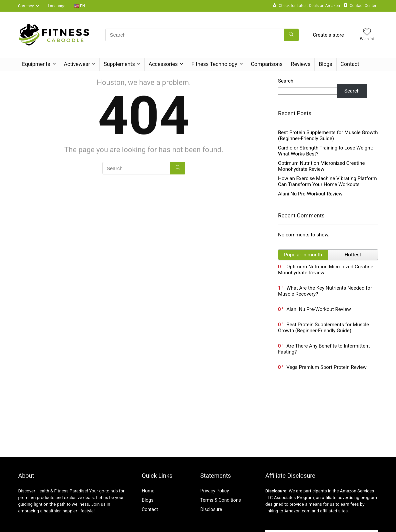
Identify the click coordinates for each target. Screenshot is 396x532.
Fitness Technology (214, 64)
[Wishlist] (367, 33)
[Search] (291, 35)
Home (148, 491)
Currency (26, 6)
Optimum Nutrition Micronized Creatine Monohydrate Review (321, 166)
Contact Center (363, 6)
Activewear (77, 64)
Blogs (325, 64)
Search (286, 81)
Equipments (36, 64)
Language (56, 6)
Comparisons (267, 64)
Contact (350, 64)
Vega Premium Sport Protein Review (326, 367)
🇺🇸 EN (79, 6)
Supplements (119, 64)
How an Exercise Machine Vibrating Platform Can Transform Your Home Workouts (327, 181)
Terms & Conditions (221, 500)
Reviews (301, 64)
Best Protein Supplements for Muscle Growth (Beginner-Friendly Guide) (328, 135)
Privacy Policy (215, 491)
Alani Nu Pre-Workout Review (310, 194)
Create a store (328, 35)
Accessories (163, 64)
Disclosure (211, 509)
